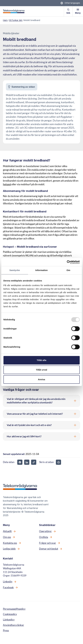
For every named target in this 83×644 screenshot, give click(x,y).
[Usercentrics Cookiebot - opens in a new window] (67, 262)
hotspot (7, 184)
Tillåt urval (42, 370)
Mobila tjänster (11, 33)
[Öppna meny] (78, 11)
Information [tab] (42, 270)
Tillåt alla (41, 360)
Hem (5, 20)
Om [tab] (68, 270)
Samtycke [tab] (15, 270)
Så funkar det (16, 20)
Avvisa (41, 379)
